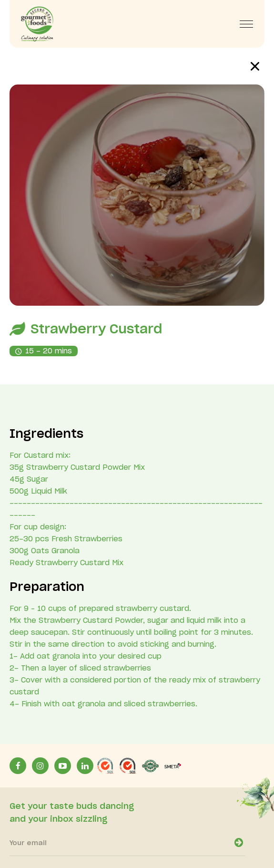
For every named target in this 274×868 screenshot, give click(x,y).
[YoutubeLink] (63, 766)
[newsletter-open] (239, 843)
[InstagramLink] (40, 766)
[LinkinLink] (85, 766)
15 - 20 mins (49, 351)
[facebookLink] (18, 766)
